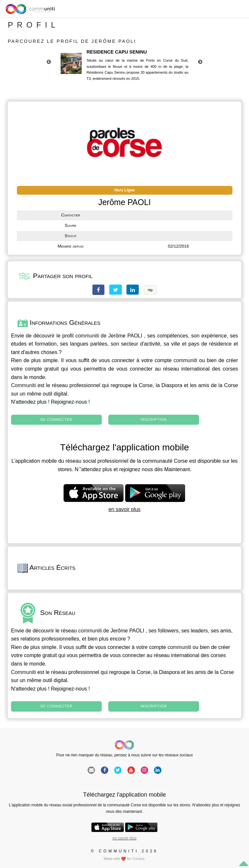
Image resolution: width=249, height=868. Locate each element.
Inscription (154, 420)
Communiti (23, 385)
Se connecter (56, 420)
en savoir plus (125, 509)
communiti (87, 336)
